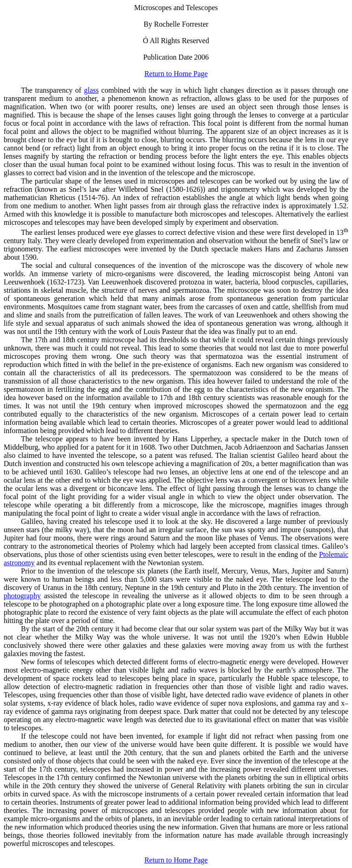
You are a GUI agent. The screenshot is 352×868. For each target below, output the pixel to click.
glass (91, 90)
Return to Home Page (176, 74)
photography (22, 596)
